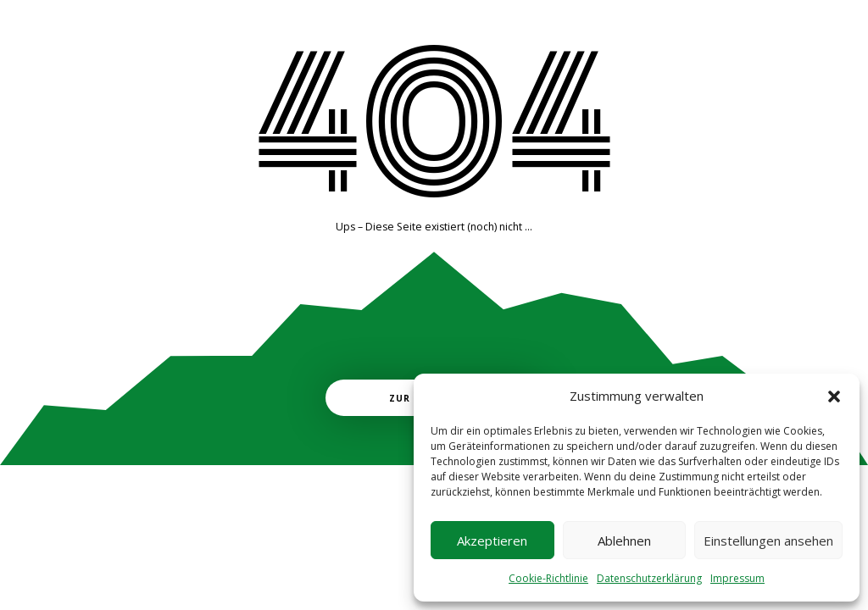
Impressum (737, 578)
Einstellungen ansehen (768, 541)
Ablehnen (624, 541)
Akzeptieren (492, 541)
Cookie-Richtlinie (548, 578)
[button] (834, 396)
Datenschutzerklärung (649, 578)
